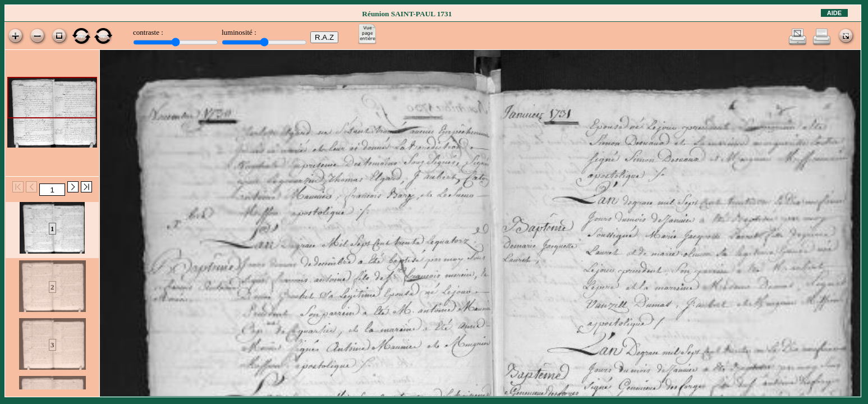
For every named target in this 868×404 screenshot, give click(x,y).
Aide (834, 13)
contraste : (148, 32)
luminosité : (239, 32)
